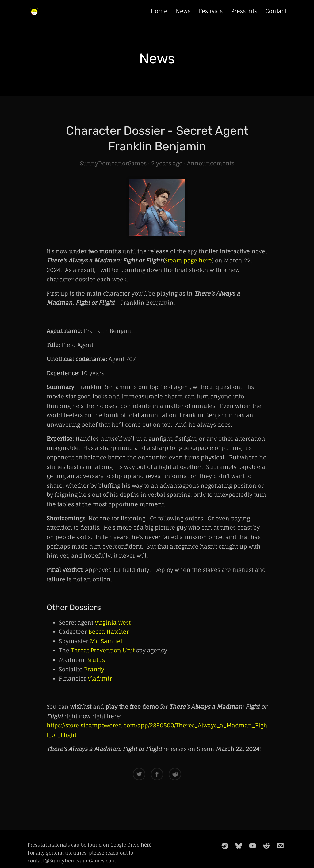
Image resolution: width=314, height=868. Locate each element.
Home (159, 11)
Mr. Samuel (106, 641)
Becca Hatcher (109, 632)
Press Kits (244, 11)
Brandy (94, 669)
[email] (280, 846)
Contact (276, 11)
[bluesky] (239, 846)
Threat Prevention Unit (103, 650)
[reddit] (266, 846)
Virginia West (113, 622)
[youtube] (253, 846)
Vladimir (100, 678)
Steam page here (188, 260)
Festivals (211, 11)
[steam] (225, 846)
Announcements (211, 163)
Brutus (96, 660)
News (183, 11)
